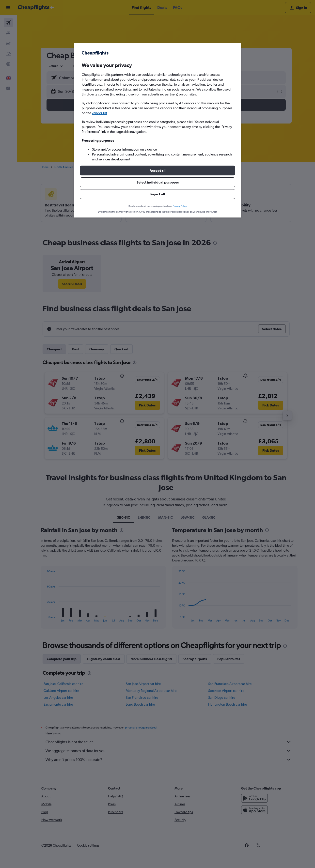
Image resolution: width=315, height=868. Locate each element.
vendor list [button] (99, 113)
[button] (157, 170)
